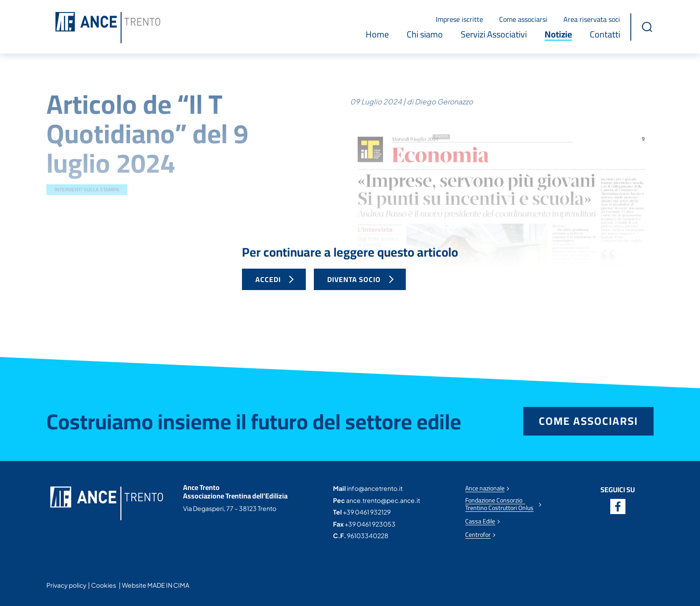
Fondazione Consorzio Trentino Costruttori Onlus (499, 504)
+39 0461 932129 (367, 512)
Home (377, 34)
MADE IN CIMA (168, 585)
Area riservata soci (592, 19)
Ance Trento (108, 28)
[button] (647, 27)
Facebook (618, 506)
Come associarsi (523, 19)
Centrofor (478, 535)
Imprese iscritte (459, 19)
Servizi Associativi (494, 34)
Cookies (104, 585)
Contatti (605, 34)
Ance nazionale (485, 488)
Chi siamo (425, 34)
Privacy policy (67, 585)
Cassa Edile (480, 521)
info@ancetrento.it (375, 488)
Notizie (558, 34)
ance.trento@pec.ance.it (383, 500)
